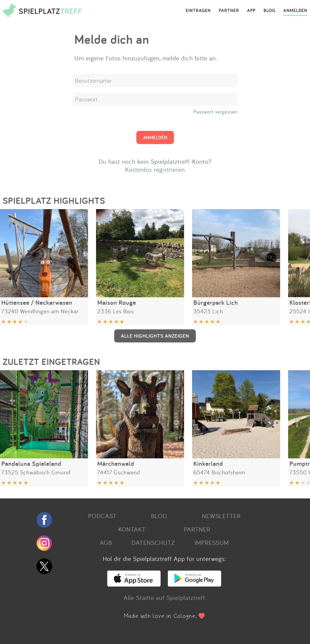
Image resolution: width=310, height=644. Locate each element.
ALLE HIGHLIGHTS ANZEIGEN (155, 336)
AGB (106, 542)
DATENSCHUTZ (153, 542)
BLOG (269, 11)
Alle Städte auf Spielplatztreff (164, 598)
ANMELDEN (295, 11)
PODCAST (102, 516)
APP (251, 11)
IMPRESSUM (212, 542)
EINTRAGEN (198, 11)
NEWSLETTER (221, 516)
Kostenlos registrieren (155, 169)
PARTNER (229, 11)
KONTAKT (132, 529)
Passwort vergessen (216, 112)
